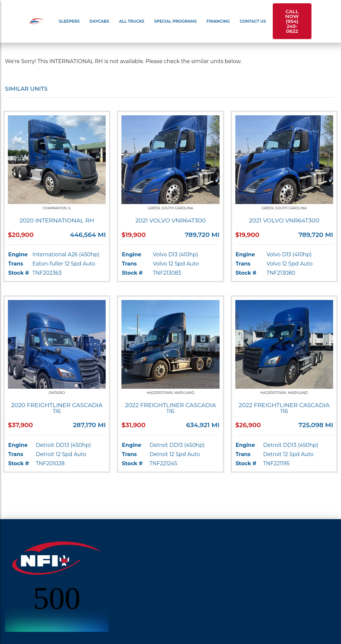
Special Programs (176, 21)
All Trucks (132, 21)
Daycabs (99, 21)
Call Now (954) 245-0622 (292, 21)
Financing (218, 21)
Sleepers (69, 21)
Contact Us (253, 21)
